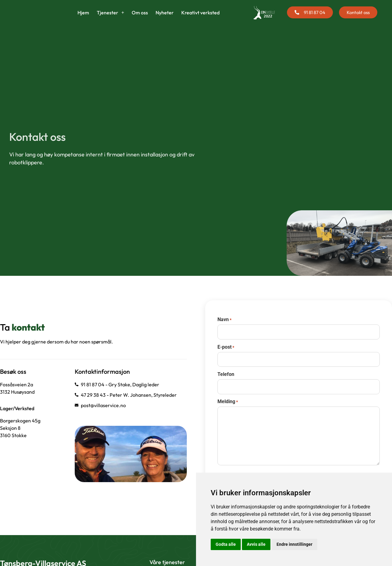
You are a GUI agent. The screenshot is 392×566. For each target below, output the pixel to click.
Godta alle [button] (226, 544)
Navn (224, 338)
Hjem (83, 20)
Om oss (140, 20)
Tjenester (110, 20)
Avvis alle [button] (256, 544)
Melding (228, 416)
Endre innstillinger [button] (294, 544)
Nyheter (165, 20)
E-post (226, 364)
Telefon (226, 390)
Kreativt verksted (200, 20)
